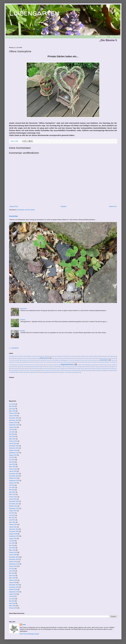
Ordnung (95, 367)
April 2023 (12, 464)
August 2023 (13, 455)
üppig (38, 371)
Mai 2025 (12, 406)
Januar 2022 (13, 499)
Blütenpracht (44, 358)
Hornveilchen (26, 365)
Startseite (64, 206)
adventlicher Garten (30, 356)
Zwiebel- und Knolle (65, 372)
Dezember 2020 (14, 529)
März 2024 (12, 439)
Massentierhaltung (36, 367)
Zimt (42, 372)
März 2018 (12, 606)
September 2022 (14, 481)
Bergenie (105, 356)
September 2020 (14, 536)
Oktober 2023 (13, 450)
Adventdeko (12, 356)
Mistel (43, 367)
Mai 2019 (12, 573)
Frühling (56, 360)
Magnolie (19, 367)
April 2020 (12, 548)
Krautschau (13, 216)
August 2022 (13, 483)
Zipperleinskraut (49, 372)
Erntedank (17, 360)
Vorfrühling (73, 371)
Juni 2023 (12, 460)
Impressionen (67, 364)
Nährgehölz (60, 367)
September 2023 (14, 453)
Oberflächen (88, 367)
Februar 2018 (13, 608)
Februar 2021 (13, 525)
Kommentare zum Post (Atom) (26, 210)
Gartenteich (104, 360)
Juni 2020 (12, 543)
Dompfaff (93, 358)
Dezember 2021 (14, 501)
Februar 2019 (13, 580)
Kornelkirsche (101, 365)
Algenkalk (47, 356)
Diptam (88, 358)
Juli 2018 (12, 596)
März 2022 (12, 494)
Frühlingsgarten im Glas (66, 360)
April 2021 (12, 520)
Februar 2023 (13, 469)
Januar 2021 (13, 527)
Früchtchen (49, 360)
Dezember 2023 (14, 446)
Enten (10, 360)
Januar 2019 (13, 583)
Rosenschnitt (45, 369)
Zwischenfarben (75, 372)
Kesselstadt (93, 365)
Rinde (39, 369)
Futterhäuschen (78, 360)
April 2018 (12, 603)
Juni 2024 (12, 432)
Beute (10, 358)
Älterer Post (113, 206)
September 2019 (14, 564)
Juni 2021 (12, 515)
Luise (108, 365)
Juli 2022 (12, 485)
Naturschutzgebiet (78, 367)
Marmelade (26, 367)
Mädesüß (13, 367)
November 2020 (14, 531)
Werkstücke (90, 371)
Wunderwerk (20, 372)
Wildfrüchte (112, 371)
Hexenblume (99, 362)
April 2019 (12, 576)
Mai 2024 (12, 434)
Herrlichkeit (82, 362)
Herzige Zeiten (91, 362)
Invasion (23, 320)
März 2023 (12, 467)
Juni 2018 (12, 599)
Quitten (23, 369)
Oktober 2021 (13, 506)
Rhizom (33, 369)
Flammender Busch (26, 360)
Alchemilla (40, 356)
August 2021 (13, 511)
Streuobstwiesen (98, 369)
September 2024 (14, 425)
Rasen (28, 369)
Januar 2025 (13, 416)
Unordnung (31, 371)
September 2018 (14, 592)
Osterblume (102, 367)
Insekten (80, 365)
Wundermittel (12, 372)
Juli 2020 (12, 541)
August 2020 (13, 539)
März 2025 (12, 411)
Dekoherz (81, 358)
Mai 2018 (12, 601)
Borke (54, 358)
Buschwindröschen (72, 358)
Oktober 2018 (13, 589)
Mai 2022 (12, 490)
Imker (57, 365)
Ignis (53, 365)
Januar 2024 (13, 444)
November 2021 (14, 504)
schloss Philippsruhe (61, 369)
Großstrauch (38, 362)
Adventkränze (20, 356)
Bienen (16, 358)
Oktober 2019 (13, 562)
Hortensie (41, 365)
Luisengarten (34, 13)
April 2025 (12, 409)
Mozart (53, 367)
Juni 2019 (12, 571)
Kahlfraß (86, 365)
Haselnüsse (66, 362)
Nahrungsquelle (68, 367)
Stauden (83, 369)
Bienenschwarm (23, 358)
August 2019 (13, 566)
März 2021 (12, 522)
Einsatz (113, 358)
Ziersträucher (36, 372)
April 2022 (12, 492)
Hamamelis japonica (56, 362)
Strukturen (106, 369)
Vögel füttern (57, 371)
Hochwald (11, 365)
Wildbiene (105, 371)
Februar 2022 (13, 497)
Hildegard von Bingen (110, 362)
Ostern (115, 367)
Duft (99, 358)
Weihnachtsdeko (82, 371)
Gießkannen (12, 362)
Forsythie (42, 360)
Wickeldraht (98, 371)
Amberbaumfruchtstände (62, 356)
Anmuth (72, 356)
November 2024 (14, 420)
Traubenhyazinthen (15, 371)
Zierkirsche (28, 372)
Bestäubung (112, 356)
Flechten (35, 360)
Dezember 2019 (14, 557)
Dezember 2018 (14, 585)
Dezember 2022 (14, 474)
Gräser (31, 362)
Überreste (24, 371)
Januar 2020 (13, 555)
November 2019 (14, 559)
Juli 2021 (12, 513)
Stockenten (89, 369)
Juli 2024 (12, 430)
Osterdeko (109, 367)
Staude (77, 369)
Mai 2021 (12, 518)
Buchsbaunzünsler (61, 358)
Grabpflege (24, 362)
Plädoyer (13, 369)
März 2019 (12, 578)
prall (18, 369)
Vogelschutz (65, 371)
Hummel (48, 365)
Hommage (18, 365)
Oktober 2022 (13, 478)
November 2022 (14, 476)
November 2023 (14, 448)
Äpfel (77, 356)
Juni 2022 (12, 488)
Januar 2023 (13, 471)
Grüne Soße (46, 362)
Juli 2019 (12, 569)
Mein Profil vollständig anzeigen (29, 634)
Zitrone (57, 372)
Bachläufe (98, 356)
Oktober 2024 (13, 423)
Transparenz (114, 369)
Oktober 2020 (13, 534)
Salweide (52, 369)
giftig (18, 362)
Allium (53, 356)
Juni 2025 (12, 404)
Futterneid (87, 360)
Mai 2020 (12, 545)
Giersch (113, 360)
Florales (23, 331)
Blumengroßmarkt (33, 358)
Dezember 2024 (14, 418)
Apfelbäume (84, 356)
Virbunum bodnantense (47, 371)
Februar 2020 (13, 552)
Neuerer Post (14, 206)
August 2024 (13, 427)
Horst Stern (34, 365)
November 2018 (14, 587)
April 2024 (12, 436)
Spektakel (71, 369)
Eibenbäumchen (106, 358)
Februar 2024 (13, 441)
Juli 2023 (12, 457)
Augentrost (91, 356)
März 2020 (12, 550)
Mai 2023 (12, 462)
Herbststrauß (74, 362)
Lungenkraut (114, 365)
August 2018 (13, 594)
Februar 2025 (13, 413)
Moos (48, 367)
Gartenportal (94, 360)
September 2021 (14, 508)
